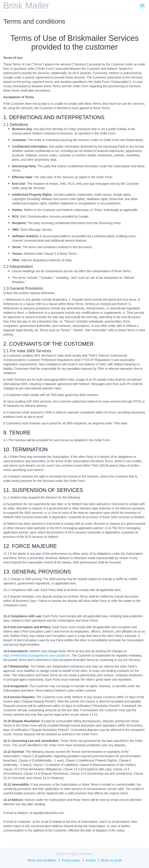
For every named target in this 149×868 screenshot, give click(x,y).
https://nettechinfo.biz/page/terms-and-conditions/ (37, 655)
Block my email (111, 860)
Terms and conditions (42, 860)
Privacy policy (71, 860)
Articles (91, 860)
